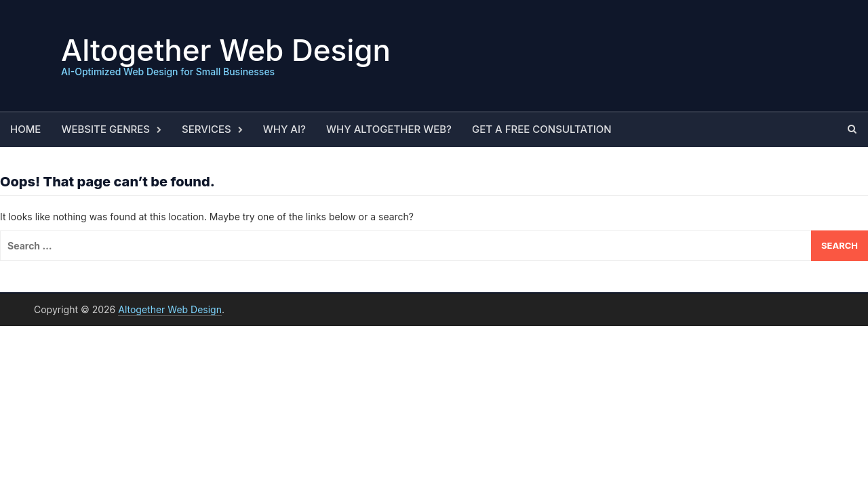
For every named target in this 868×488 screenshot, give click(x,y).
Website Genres (105, 129)
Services (206, 129)
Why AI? (284, 129)
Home (25, 129)
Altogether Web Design (226, 50)
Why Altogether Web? (389, 129)
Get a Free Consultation (542, 129)
